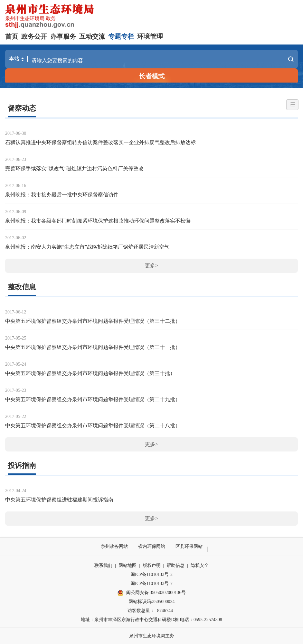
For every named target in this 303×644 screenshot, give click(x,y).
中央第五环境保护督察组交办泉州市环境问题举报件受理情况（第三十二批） (93, 321)
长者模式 (152, 76)
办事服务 (63, 36)
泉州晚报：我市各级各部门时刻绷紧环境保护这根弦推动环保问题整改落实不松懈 (98, 221)
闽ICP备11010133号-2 (151, 575)
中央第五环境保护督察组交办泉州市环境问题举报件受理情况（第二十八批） (93, 426)
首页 (12, 36)
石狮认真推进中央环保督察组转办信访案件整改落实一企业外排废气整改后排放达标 (100, 142)
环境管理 (150, 36)
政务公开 (34, 36)
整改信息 (22, 287)
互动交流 (92, 36)
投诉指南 (22, 466)
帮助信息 (175, 565)
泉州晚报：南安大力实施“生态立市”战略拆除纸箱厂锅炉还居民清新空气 (87, 247)
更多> (151, 266)
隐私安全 (200, 565)
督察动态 (22, 108)
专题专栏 (121, 36)
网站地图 (128, 565)
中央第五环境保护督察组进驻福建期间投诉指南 (59, 500)
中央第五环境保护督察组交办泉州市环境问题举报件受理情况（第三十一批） (93, 347)
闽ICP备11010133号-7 (151, 584)
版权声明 (152, 565)
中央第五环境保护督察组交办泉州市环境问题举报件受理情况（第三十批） (90, 373)
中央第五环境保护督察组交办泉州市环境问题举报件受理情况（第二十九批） (93, 399)
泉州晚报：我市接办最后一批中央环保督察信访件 (62, 195)
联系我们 (103, 565)
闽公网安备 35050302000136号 (152, 593)
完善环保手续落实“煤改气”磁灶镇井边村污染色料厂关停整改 (74, 168)
